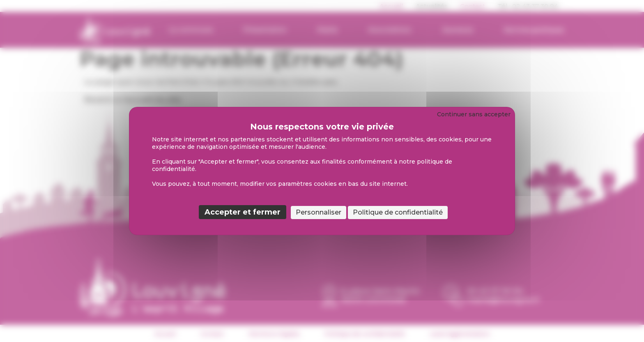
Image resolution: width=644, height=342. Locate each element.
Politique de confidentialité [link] (398, 212)
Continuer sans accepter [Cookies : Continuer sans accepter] (474, 114)
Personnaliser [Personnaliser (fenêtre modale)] (319, 212)
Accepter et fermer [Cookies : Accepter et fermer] (243, 212)
